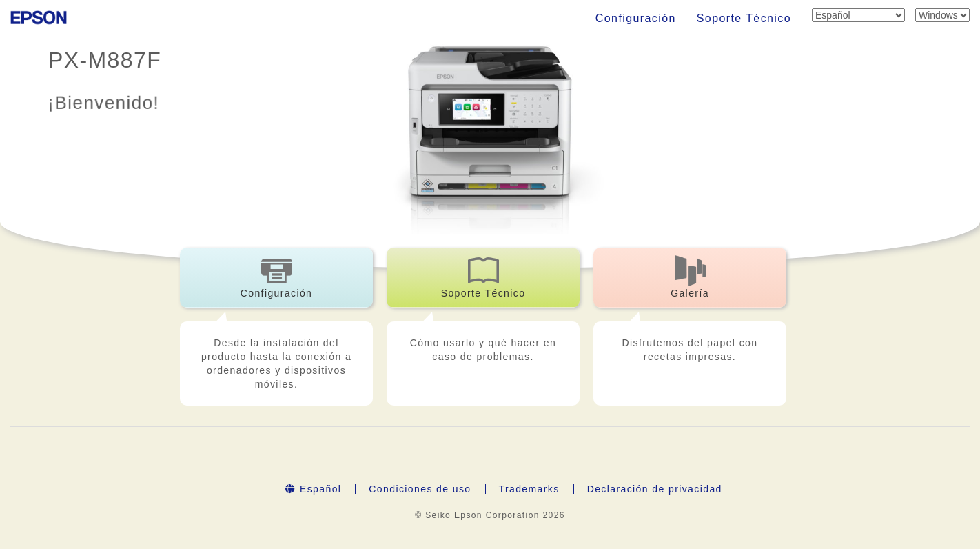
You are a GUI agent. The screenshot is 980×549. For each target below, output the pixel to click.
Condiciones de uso (420, 489)
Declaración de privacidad (655, 489)
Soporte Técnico (744, 18)
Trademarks (529, 489)
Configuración (636, 18)
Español (313, 489)
